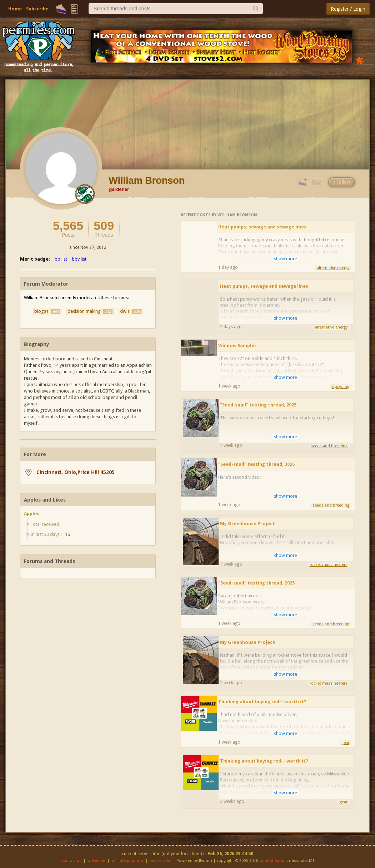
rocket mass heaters (329, 565)
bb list (61, 259)
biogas (47, 311)
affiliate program (127, 861)
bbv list (79, 259)
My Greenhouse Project (247, 524)
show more (286, 259)
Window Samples (237, 346)
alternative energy (333, 268)
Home (15, 9)
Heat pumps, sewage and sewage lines (262, 227)
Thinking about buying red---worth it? (262, 702)
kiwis (131, 311)
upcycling (341, 387)
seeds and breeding (329, 446)
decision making (90, 311)
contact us (72, 861)
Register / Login (348, 9)
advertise (96, 861)
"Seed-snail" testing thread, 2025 (258, 405)
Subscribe (37, 9)
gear (345, 743)
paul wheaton (273, 861)
